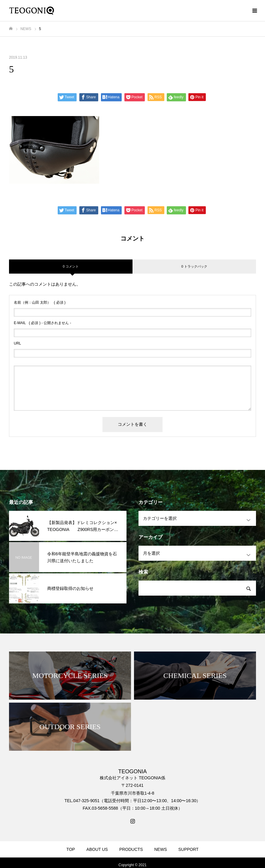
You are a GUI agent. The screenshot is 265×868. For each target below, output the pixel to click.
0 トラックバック (194, 266)
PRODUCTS (131, 849)
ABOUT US (97, 849)
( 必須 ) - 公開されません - (43, 323)
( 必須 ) (40, 302)
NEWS (160, 849)
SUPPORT (188, 849)
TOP (71, 849)
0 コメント (71, 266)
